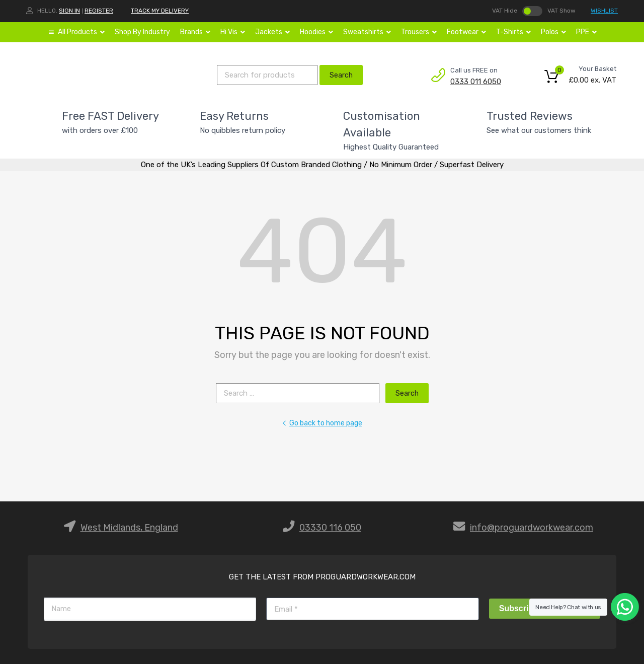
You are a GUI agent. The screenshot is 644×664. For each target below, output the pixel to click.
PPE (586, 32)
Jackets (272, 32)
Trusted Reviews (530, 116)
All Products (81, 32)
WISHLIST (604, 11)
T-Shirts (513, 32)
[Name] (150, 609)
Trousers (419, 32)
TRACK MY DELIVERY (160, 11)
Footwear (466, 32)
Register (99, 11)
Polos (553, 32)
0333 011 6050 (475, 82)
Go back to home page (322, 423)
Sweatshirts (367, 32)
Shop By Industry (142, 32)
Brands (195, 32)
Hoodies (316, 32)
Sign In (69, 11)
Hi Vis (233, 32)
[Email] (372, 609)
